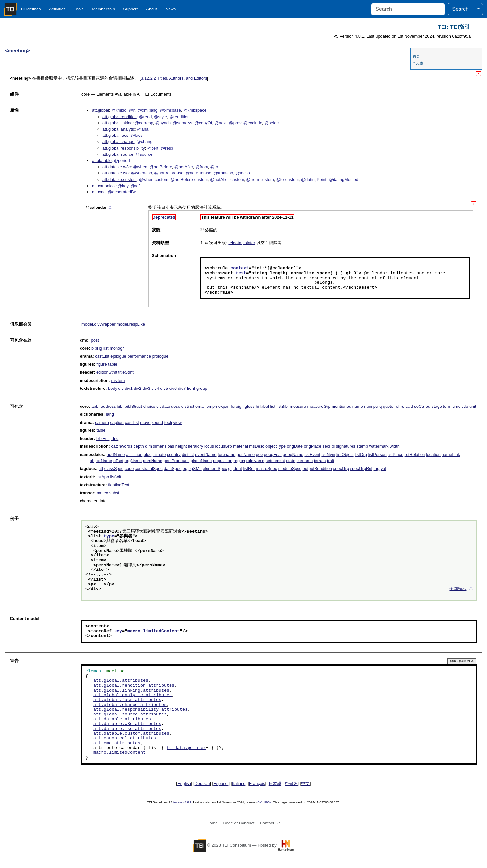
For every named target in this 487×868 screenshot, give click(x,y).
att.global (100, 110)
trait (330, 461)
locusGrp (223, 446)
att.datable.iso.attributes (127, 729)
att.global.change (118, 142)
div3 (146, 388)
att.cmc (99, 192)
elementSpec (215, 469)
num (368, 406)
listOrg (361, 454)
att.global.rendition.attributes (134, 686)
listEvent (312, 454)
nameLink (451, 454)
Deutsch (202, 783)
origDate (295, 446)
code (129, 469)
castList (102, 356)
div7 (182, 388)
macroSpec (267, 469)
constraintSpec (149, 469)
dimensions (163, 446)
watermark (379, 446)
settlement (275, 461)
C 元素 (418, 63)
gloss (250, 406)
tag (377, 469)
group (202, 388)
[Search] (408, 9)
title (465, 406)
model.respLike (131, 324)
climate (159, 454)
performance (139, 356)
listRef (249, 469)
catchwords (122, 446)
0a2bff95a (265, 802)
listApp (103, 477)
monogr (117, 348)
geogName (293, 454)
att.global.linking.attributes (131, 691)
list (106, 348)
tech (168, 422)
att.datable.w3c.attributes (127, 724)
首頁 (416, 56)
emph (212, 406)
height (181, 446)
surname (305, 461)
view (177, 422)
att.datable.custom (120, 180)
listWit (116, 477)
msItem (118, 380)
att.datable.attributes (122, 719)
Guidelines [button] (31, 9)
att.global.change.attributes (130, 705)
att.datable (102, 161)
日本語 (275, 783)
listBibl (283, 406)
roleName (255, 461)
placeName (201, 461)
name (358, 406)
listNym (328, 454)
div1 (128, 388)
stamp (362, 446)
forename (226, 454)
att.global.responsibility (124, 148)
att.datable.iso (116, 173)
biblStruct (133, 406)
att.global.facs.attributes (127, 700)
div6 (173, 388)
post (95, 340)
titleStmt (126, 372)
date (166, 406)
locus (209, 446)
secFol (329, 446)
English (184, 783)
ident (237, 469)
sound (157, 422)
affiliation (134, 454)
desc (176, 406)
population (223, 461)
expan (224, 406)
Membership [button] (103, 9)
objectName (101, 461)
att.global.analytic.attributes (133, 695)
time (457, 406)
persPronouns (176, 461)
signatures (346, 446)
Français (257, 783)
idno (115, 438)
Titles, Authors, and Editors (174, 78)
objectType (276, 446)
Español (221, 783)
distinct (188, 406)
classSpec (114, 469)
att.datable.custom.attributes (131, 734)
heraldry (195, 446)
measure (298, 406)
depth (139, 446)
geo (259, 454)
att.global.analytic (119, 129)
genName (246, 454)
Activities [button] (57, 9)
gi (230, 469)
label (265, 406)
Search (460, 9)
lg (100, 348)
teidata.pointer (242, 243)
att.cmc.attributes (117, 743)
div (121, 388)
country (174, 454)
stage (437, 406)
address (108, 406)
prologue (160, 356)
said (409, 406)
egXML (195, 469)
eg (185, 469)
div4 (155, 388)
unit (473, 406)
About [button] (151, 9)
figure (102, 364)
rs (402, 406)
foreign (237, 406)
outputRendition (317, 469)
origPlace (313, 446)
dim (148, 446)
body (113, 388)
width (395, 446)
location (433, 454)
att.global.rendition (120, 117)
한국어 (291, 783)
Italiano (239, 783)
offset (118, 461)
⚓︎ (110, 207)
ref (397, 406)
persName (153, 461)
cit (159, 406)
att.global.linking (117, 123)
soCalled (422, 406)
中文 (305, 783)
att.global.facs (115, 135)
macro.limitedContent (153, 631)
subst (114, 493)
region (240, 461)
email (200, 406)
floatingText (119, 485)
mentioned (341, 406)
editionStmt (107, 372)
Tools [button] (79, 9)
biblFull (103, 438)
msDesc (257, 446)
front (191, 388)
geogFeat (273, 454)
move (145, 422)
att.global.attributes (121, 681)
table (113, 364)
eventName (206, 454)
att (101, 469)
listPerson (377, 454)
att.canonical (104, 186)
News (171, 9)
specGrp (341, 469)
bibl (95, 348)
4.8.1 (188, 802)
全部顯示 (458, 589)
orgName (133, 461)
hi (257, 406)
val (383, 469)
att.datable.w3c (117, 167)
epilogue (118, 356)
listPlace (395, 454)
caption (117, 422)
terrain (320, 461)
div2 (137, 388)
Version (178, 802)
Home (212, 823)
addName (116, 454)
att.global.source (118, 154)
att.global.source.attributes (130, 714)
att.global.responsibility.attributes (140, 710)
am (99, 493)
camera (102, 422)
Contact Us (270, 823)
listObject (345, 454)
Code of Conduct (239, 823)
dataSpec (172, 469)
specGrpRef (361, 469)
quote (388, 406)
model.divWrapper (99, 324)
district (188, 454)
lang (110, 414)
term (447, 406)
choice (149, 406)
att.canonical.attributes (125, 738)
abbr (96, 406)
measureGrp (319, 406)
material (241, 446)
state (291, 461)
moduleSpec (290, 469)
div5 (164, 388)
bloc (147, 454)
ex (106, 493)
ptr (376, 406)
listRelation (415, 454)
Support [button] (130, 9)
